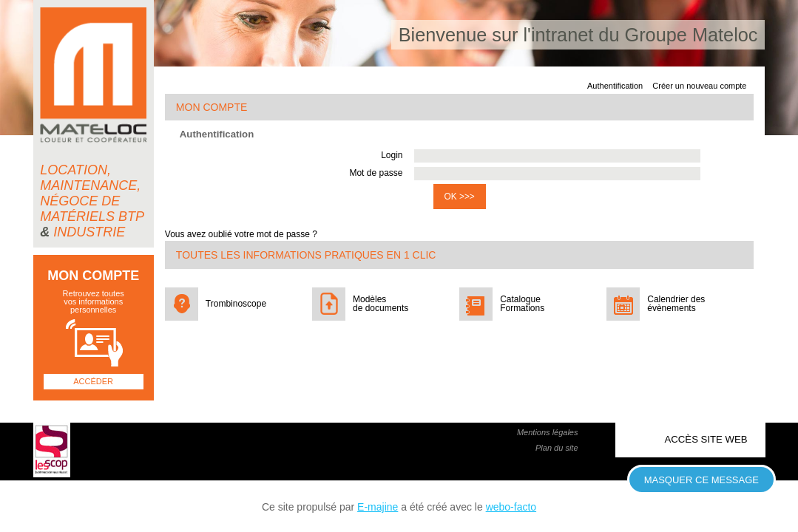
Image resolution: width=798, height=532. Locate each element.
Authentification (615, 86)
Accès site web (706, 439)
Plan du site (557, 448)
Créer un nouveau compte (699, 86)
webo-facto (511, 507)
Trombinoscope (236, 304)
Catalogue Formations (522, 304)
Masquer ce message (701, 480)
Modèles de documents (381, 304)
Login (392, 155)
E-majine (378, 507)
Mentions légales (548, 432)
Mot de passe (376, 173)
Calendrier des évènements (676, 304)
